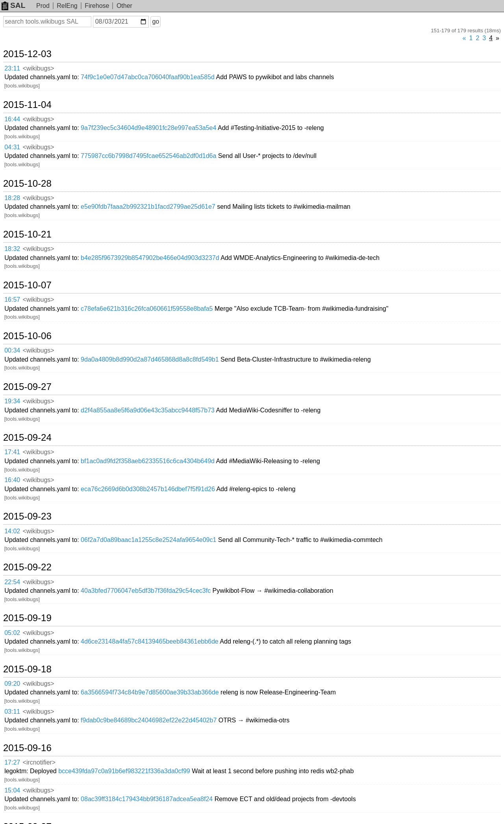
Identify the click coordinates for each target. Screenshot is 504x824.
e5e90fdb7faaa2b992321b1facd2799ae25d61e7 (148, 207)
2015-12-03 (27, 54)
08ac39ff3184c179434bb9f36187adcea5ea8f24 (147, 799)
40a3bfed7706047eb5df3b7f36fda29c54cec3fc (146, 591)
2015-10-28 (27, 184)
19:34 (12, 401)
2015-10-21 (27, 234)
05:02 (12, 633)
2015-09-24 (27, 438)
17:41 (12, 452)
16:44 (12, 119)
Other (124, 6)
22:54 (12, 582)
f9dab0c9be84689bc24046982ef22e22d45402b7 (149, 720)
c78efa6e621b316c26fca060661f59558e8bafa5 (147, 309)
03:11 (12, 712)
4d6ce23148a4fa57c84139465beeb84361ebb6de (150, 641)
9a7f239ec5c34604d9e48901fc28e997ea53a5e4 (148, 128)
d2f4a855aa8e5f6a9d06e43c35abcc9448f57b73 (148, 410)
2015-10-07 (27, 285)
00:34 (12, 350)
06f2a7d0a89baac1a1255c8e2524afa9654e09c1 (148, 540)
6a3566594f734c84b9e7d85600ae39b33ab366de (150, 692)
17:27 (12, 762)
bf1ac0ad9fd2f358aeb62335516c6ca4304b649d (148, 461)
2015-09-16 (27, 748)
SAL (13, 5)
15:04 (12, 790)
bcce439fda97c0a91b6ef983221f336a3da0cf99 (124, 771)
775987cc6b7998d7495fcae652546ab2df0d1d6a (148, 156)
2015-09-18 (27, 669)
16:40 (12, 480)
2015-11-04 (27, 105)
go (156, 21)
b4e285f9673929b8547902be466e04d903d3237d (150, 258)
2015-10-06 (27, 336)
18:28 (12, 198)
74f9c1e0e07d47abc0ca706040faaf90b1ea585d (148, 77)
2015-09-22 (27, 567)
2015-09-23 (27, 516)
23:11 (12, 68)
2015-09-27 (27, 387)
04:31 (12, 147)
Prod (43, 6)
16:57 (12, 300)
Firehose (97, 6)
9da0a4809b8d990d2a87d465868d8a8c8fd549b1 (150, 359)
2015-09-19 (27, 618)
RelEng (67, 6)
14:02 (12, 531)
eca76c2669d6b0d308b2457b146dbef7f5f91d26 (148, 489)
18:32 (12, 249)
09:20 (12, 684)
